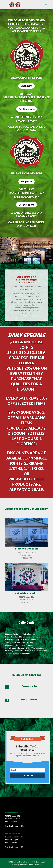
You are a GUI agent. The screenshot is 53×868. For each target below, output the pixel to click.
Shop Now (26, 86)
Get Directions (27, 109)
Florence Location (29, 686)
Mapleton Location (29, 700)
